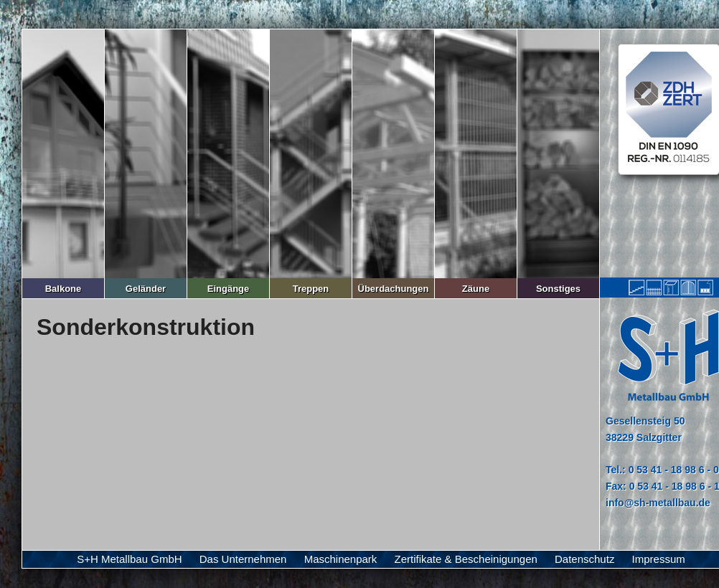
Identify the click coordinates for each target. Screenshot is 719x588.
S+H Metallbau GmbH (129, 559)
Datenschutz (584, 559)
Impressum (659, 559)
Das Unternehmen (243, 559)
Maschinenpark (341, 559)
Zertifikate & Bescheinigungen (466, 559)
